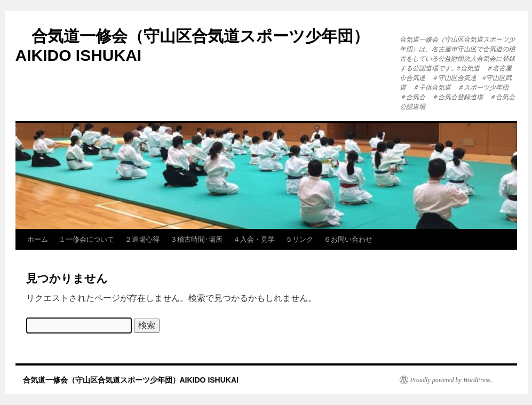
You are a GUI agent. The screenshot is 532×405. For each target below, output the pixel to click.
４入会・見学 (254, 239)
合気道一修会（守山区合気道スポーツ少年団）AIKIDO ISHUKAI (127, 380)
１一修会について (86, 239)
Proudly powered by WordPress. (451, 380)
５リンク (299, 239)
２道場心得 (142, 239)
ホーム (38, 239)
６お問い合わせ (348, 239)
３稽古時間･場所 (196, 239)
